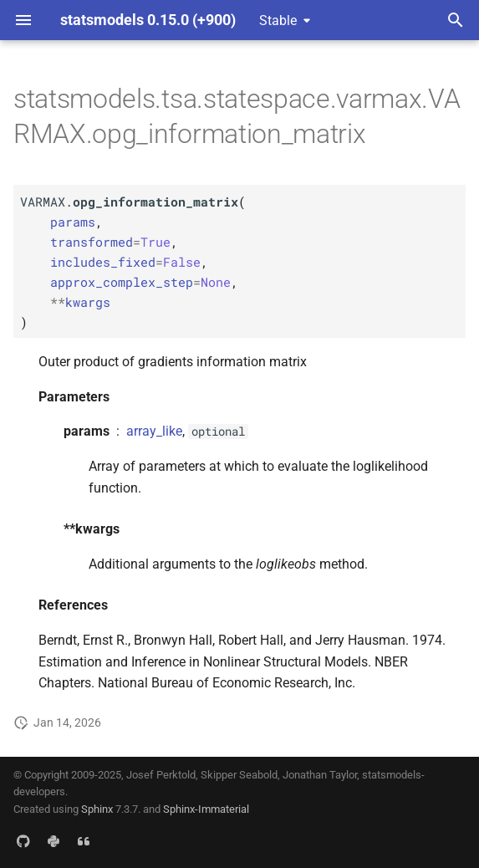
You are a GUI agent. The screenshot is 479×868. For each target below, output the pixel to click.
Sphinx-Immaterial (206, 809)
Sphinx (97, 809)
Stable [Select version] (278, 20)
